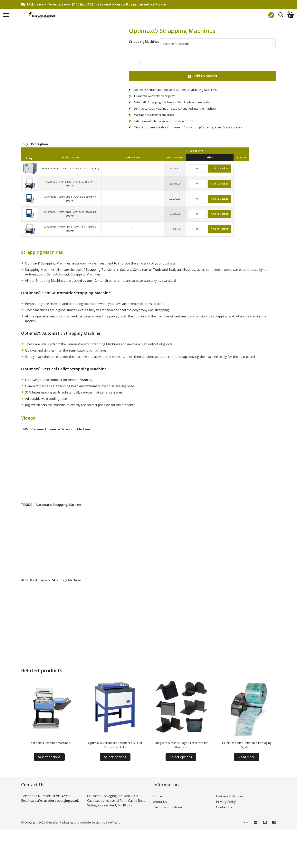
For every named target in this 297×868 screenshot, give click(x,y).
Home (158, 796)
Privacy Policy (226, 802)
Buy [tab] (25, 144)
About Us (160, 802)
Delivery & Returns (230, 796)
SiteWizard (113, 822)
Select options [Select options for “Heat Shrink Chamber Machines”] (49, 757)
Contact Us (224, 807)
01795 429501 (62, 796)
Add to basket (205, 76)
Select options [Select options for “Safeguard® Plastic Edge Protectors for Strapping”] (181, 757)
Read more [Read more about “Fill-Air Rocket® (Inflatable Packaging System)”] (247, 757)
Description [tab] (39, 144)
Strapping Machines (144, 42)
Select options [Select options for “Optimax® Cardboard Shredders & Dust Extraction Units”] (115, 757)
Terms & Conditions (168, 807)
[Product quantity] (140, 63)
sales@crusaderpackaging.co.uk (55, 801)
